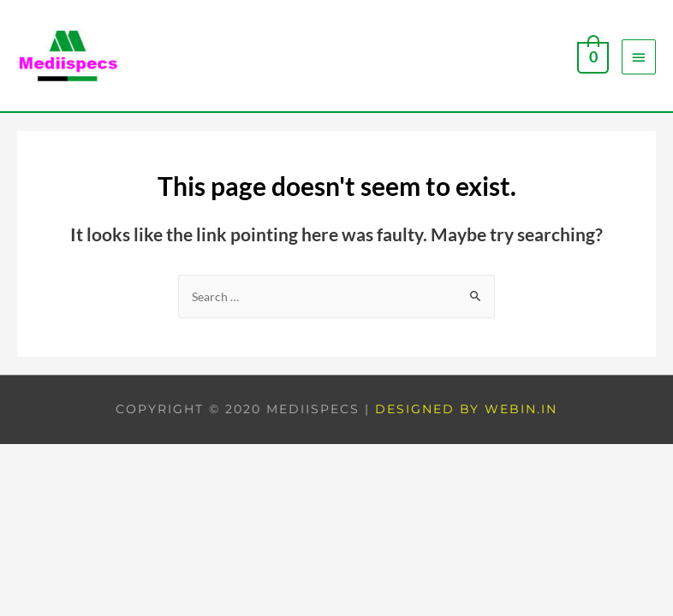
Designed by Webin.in (466, 409)
